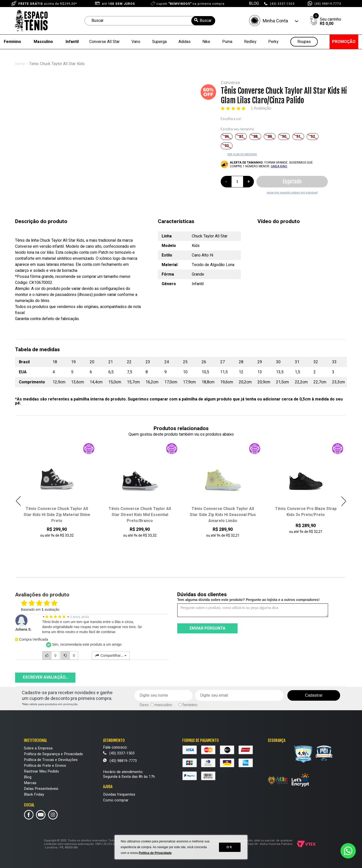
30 (284, 137)
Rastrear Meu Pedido (41, 771)
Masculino (43, 42)
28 (255, 137)
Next (344, 501)
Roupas (304, 42)
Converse (230, 83)
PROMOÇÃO (344, 42)
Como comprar (116, 800)
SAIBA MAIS (279, 166)
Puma (227, 42)
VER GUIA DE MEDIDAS (242, 154)
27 (241, 137)
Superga (159, 42)
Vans (136, 42)
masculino (163, 705)
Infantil (72, 42)
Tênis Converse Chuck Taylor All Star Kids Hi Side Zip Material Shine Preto (140, 515)
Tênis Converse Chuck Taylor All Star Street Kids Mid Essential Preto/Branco (223, 515)
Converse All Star (104, 42)
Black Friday (34, 794)
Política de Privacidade (155, 853)
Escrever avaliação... (46, 677)
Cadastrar (314, 695)
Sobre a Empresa (38, 748)
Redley (250, 42)
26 (227, 137)
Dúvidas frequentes (119, 794)
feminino (190, 705)
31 (298, 137)
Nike (206, 42)
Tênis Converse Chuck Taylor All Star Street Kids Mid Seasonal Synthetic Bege (57, 515)
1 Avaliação (261, 108)
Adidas (185, 42)
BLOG (254, 4)
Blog (28, 777)
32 (313, 137)
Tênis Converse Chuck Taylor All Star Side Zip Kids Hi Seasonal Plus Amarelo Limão (306, 515)
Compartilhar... (111, 655)
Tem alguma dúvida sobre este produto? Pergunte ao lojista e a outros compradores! (248, 600)
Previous (18, 501)
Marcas (30, 783)
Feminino (12, 42)
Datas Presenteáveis (41, 789)
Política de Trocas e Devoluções (51, 760)
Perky (273, 42)
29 (270, 137)
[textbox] (150, 21)
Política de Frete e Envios (45, 765)
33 (227, 146)
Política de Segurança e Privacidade (53, 754)
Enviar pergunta (208, 628)
